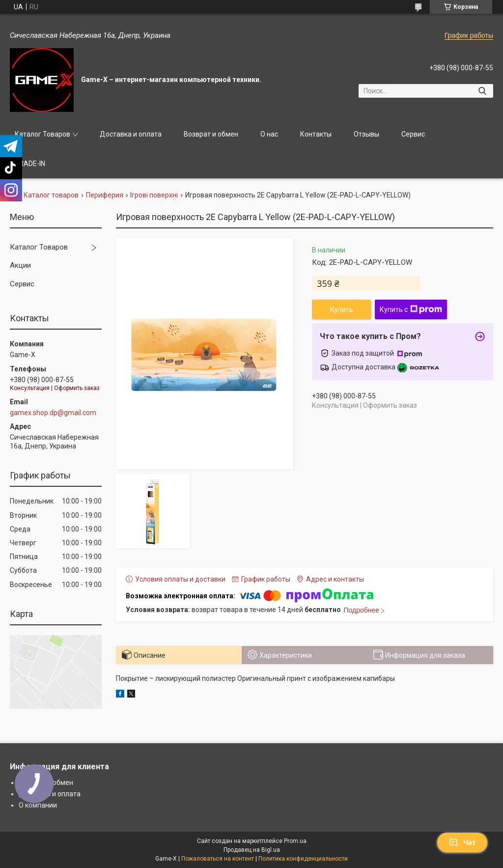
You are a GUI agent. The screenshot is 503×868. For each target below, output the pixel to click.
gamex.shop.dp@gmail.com (53, 413)
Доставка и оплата (131, 134)
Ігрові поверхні (154, 195)
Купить (342, 309)
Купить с (411, 309)
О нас (269, 134)
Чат (462, 842)
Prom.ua (295, 841)
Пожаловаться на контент (218, 859)
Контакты (316, 134)
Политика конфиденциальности (303, 859)
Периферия (105, 195)
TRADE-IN (30, 164)
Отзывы (366, 134)
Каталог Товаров (42, 134)
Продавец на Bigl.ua (252, 850)
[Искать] (482, 91)
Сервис (413, 134)
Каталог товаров (51, 195)
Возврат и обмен (211, 134)
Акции (20, 265)
